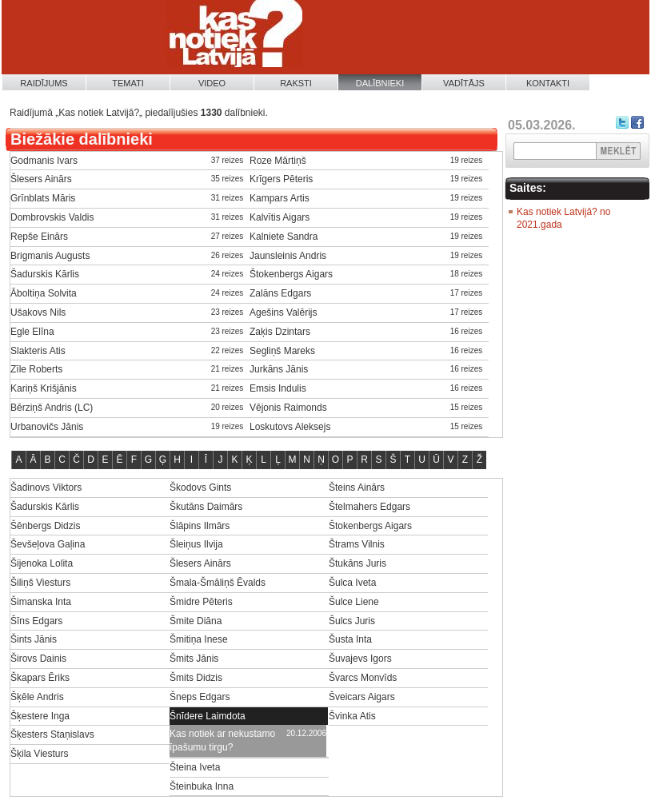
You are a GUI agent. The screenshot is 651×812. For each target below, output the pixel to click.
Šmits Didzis (196, 678)
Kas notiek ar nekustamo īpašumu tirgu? (222, 740)
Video (212, 83)
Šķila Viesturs (39, 754)
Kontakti (548, 83)
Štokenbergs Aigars (291, 274)
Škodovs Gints (200, 488)
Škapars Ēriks (40, 678)
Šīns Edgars (36, 621)
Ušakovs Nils (38, 312)
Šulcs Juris (352, 621)
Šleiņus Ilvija (196, 544)
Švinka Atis (352, 716)
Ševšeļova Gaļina (48, 544)
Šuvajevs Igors (360, 659)
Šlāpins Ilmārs (200, 526)
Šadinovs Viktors (46, 488)
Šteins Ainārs (357, 488)
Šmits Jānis (194, 659)
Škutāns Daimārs (206, 507)
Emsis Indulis (278, 388)
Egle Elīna (32, 332)
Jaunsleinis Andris (288, 256)
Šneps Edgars (200, 697)
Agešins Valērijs (283, 312)
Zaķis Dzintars (280, 332)
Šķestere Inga (40, 716)
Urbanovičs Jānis (47, 427)
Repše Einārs (39, 237)
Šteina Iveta (195, 767)
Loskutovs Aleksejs (290, 427)
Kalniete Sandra (284, 237)
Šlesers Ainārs (41, 179)
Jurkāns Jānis (279, 369)
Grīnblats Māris (43, 198)
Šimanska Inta (41, 602)
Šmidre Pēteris (201, 602)
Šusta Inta (350, 639)
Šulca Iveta (352, 583)
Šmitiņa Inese (199, 639)
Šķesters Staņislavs (52, 734)
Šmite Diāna (196, 621)
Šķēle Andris (37, 697)
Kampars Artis (280, 198)
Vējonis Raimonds (288, 408)
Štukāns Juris (357, 563)
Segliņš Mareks (282, 351)
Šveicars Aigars (362, 697)
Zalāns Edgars (280, 293)
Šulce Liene (354, 602)
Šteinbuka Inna (202, 786)
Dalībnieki (380, 83)
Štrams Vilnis (357, 544)
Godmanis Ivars (44, 161)
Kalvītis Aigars (280, 217)
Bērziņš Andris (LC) (52, 408)
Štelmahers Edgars (369, 507)
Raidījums (44, 83)
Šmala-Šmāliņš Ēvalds (218, 583)
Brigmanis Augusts (50, 256)
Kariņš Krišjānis (44, 388)
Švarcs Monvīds (363, 678)
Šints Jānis (34, 639)
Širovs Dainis (38, 659)
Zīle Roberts (36, 369)
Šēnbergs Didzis (45, 526)
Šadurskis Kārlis (45, 274)
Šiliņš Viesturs (40, 583)
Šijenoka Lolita (42, 563)
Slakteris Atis (38, 351)
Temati (128, 83)
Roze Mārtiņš (278, 161)
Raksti (296, 83)
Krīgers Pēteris (281, 179)
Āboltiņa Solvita (44, 293)
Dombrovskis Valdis (52, 217)
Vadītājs (464, 83)
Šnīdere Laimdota (208, 716)
